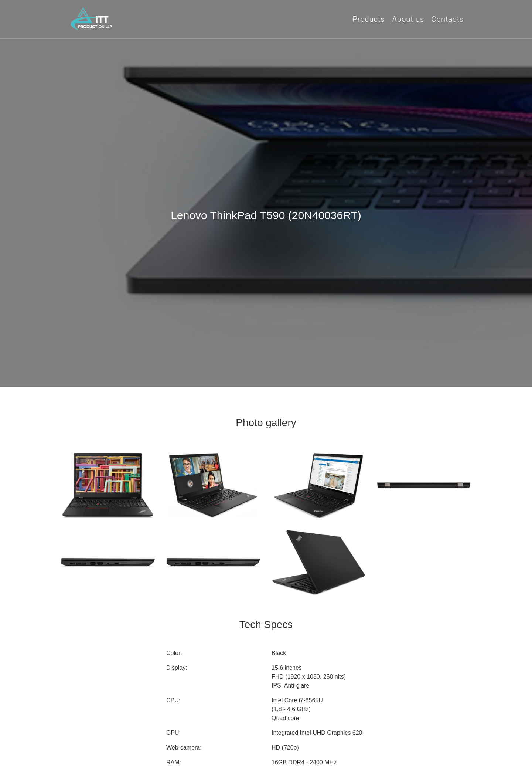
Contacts (448, 19)
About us (408, 19)
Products (369, 19)
